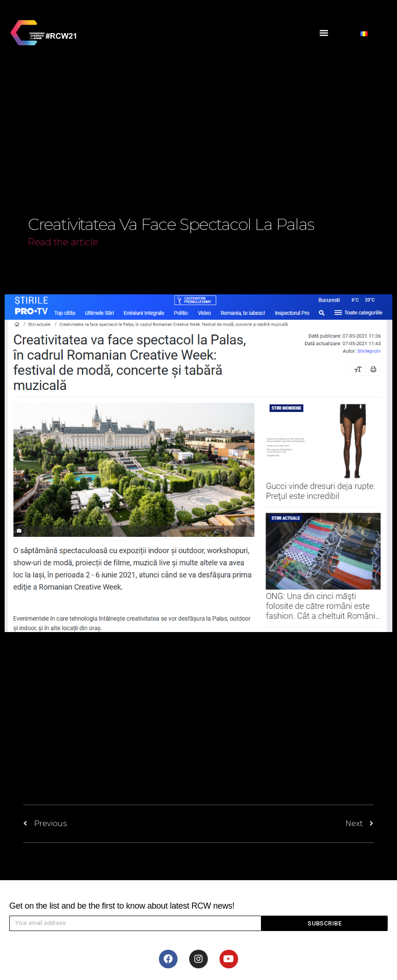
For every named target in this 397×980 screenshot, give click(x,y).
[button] (324, 33)
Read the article (63, 242)
